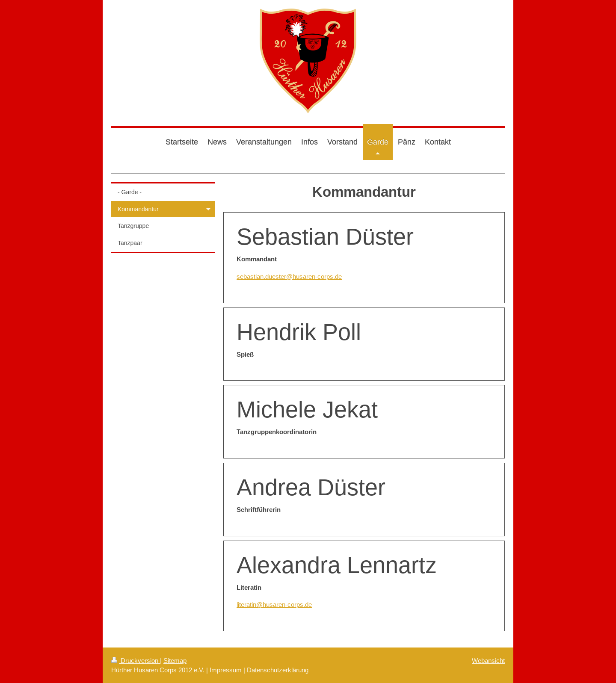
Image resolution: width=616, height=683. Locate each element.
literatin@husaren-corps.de (274, 605)
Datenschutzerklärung (278, 670)
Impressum (226, 670)
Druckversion (136, 661)
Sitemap (175, 661)
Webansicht (488, 661)
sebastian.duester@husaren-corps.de (289, 276)
